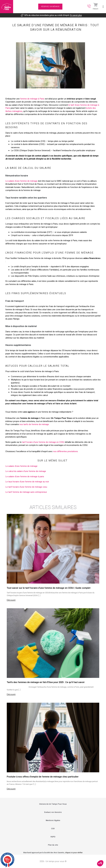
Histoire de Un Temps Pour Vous (53, 804)
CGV (53, 829)
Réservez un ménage (50, 7)
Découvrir (11, 600)
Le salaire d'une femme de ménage (21, 181)
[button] (100, 863)
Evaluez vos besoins (53, 812)
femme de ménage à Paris (32, 99)
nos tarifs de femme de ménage (34, 424)
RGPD (53, 837)
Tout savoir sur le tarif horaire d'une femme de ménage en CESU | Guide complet (49, 588)
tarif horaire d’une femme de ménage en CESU (43, 442)
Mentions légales (53, 820)
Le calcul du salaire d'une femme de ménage (26, 471)
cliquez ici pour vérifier (74, 853)
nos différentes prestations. (66, 451)
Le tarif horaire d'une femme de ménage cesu (26, 487)
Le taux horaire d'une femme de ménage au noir (27, 482)
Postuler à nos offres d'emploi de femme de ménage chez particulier (43, 777)
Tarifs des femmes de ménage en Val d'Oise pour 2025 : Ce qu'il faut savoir (46, 682)
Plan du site (53, 845)
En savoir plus (76, 15)
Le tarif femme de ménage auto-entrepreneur (26, 492)
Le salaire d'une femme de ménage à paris (25, 477)
